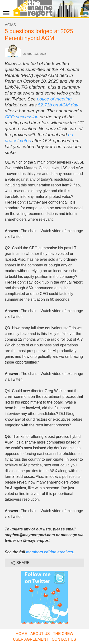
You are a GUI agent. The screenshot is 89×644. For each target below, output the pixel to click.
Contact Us (64, 639)
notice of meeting (54, 99)
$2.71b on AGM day (58, 105)
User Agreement (31, 639)
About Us (40, 634)
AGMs (10, 25)
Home (21, 634)
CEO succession (22, 117)
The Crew (63, 634)
